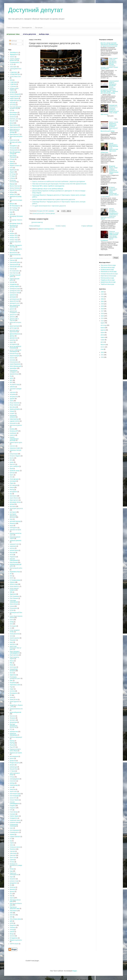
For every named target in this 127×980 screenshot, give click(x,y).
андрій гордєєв (14, 98)
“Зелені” (12, 57)
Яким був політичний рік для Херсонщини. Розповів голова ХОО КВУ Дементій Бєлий (59, 184)
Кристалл (12, 464)
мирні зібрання (14, 498)
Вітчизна (12, 204)
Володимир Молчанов (16, 216)
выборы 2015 (14, 238)
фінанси (12, 892)
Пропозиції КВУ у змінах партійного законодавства (48, 186)
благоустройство (15, 150)
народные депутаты (16, 541)
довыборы (13, 340)
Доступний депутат (36, 10)
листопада (104, 325)
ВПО (11, 229)
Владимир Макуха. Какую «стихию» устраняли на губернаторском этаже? (114, 170)
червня (103, 337)
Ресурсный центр (15, 763)
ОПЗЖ (12, 610)
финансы (12, 889)
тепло (11, 845)
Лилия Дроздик (14, 479)
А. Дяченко (13, 86)
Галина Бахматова (15, 255)
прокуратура (13, 722)
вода (11, 212)
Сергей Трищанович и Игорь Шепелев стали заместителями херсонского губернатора (109, 148)
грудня (103, 323)
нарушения (13, 546)
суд (11, 841)
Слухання (13, 814)
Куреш (12, 475)
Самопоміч (13, 781)
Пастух (12, 661)
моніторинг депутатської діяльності (13, 516)
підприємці (13, 675)
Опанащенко (13, 608)
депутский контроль (15, 322)
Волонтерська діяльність (14, 226)
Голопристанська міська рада (109, 274)
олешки (12, 606)
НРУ (11, 576)
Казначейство (14, 423)
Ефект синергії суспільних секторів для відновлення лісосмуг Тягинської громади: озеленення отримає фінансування (109, 64)
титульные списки (15, 847)
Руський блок (14, 769)
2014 (103, 318)
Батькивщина (14, 113)
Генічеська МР (14, 265)
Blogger (75, 971)
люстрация (13, 481)
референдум (13, 767)
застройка (13, 394)
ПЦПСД (12, 743)
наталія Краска (14, 550)
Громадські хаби (15, 293)
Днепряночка (14, 338)
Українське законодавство (14, 874)
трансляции (13, 853)
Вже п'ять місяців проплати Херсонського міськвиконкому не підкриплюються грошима (109, 45)
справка (12, 834)
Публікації (13, 41)
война (12, 214)
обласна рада (14, 584)
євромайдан (13, 368)
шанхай (12, 932)
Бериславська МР (15, 127)
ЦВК (11, 921)
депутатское (13, 315)
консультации (14, 454)
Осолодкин (13, 626)
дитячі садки (13, 328)
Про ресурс (39, 28)
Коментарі (13, 44)
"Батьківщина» (14, 52)
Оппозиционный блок (16, 613)
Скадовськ (13, 808)
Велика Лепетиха (15, 188)
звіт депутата (14, 397)
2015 (11, 80)
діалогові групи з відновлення (15, 331)
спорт (11, 828)
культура (12, 473)
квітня (102, 342)
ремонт (12, 758)
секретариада (14, 785)
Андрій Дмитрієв (15, 100)
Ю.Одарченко (14, 938)
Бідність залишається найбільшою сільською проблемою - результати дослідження (59, 181)
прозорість (13, 720)
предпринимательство (16, 709)
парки (11, 642)
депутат (12, 309)
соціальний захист (15, 820)
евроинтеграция (14, 356)
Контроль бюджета (15, 456)
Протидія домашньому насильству (14, 726)
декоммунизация (15, 299)
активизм (12, 92)
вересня (103, 330)
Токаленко (13, 849)
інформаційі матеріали (13, 416)
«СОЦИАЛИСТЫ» (15, 74)
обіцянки (12, 582)
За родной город (15, 384)
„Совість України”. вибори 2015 (15, 60)
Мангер (12, 490)
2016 (103, 314)
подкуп (12, 689)
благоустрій (13, 148)
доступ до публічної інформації (15, 347)
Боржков (12, 163)
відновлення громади (16, 200)
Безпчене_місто (14, 119)
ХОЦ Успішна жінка (15, 919)
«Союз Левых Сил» (15, 77)
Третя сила (13, 858)
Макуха (12, 487)
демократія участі (15, 303)
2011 (103, 355)
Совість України (14, 816)
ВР (11, 231)
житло (12, 378)
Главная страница (13, 28)
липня (102, 335)
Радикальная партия (16, 753)
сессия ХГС (13, 798)
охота (11, 636)
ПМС (11, 681)
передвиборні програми (14, 670)
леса (11, 477)
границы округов (15, 286)
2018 (103, 309)
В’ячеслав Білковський (13, 181)
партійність (13, 644)
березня (103, 345)
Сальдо (12, 777)
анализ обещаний (15, 94)
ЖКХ (11, 382)
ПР (11, 695)
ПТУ (11, 729)
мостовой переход (15, 521)
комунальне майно (15, 448)
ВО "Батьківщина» (15, 206)
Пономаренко (14, 693)
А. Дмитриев (13, 82)
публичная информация (14, 734)
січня (102, 349)
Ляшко (12, 483)
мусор (12, 526)
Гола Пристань (14, 273)
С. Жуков (12, 771)
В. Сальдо (13, 174)
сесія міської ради (15, 794)
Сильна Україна (14, 800)
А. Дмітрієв (13, 84)
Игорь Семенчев (15, 403)
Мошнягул (13, 523)
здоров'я (12, 399)
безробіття (13, 121)
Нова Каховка (14, 562)
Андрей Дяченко (15, 96)
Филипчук (13, 887)
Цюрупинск (13, 925)
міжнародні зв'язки (15, 502)
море (11, 519)
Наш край (13, 553)
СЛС (11, 810)
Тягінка (12, 869)
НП (11, 574)
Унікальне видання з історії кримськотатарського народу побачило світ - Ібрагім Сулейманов (110, 236)
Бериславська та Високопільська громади (15, 131)
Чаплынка (13, 928)
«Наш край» (13, 67)
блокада (12, 159)
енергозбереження (15, 364)
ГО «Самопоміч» (15, 271)
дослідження (13, 344)
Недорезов (13, 557)
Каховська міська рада (107, 269)
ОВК (11, 592)
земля (12, 401)
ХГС (11, 894)
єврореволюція (14, 374)
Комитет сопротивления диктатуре (14, 439)
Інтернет (12, 413)
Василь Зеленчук (15, 186)
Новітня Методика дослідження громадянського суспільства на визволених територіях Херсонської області (109, 214)
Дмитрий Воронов (15, 334)
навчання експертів (15, 530)
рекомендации (14, 756)
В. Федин (12, 176)
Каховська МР (14, 431)
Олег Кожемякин (15, 596)
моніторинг (13, 512)
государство (13, 284)
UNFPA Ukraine (14, 944)
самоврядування (15, 779)
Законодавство (27, 28)
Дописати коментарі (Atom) (46, 229)
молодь (12, 504)
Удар (11, 871)
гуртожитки (13, 295)
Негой (12, 555)
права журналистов (15, 702)
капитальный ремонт (16, 425)
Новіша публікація (35, 226)
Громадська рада (15, 289)
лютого (103, 347)
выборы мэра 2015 (15, 242)
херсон (12, 898)
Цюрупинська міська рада (108, 282)
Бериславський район (16, 136)
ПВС (11, 663)
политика (12, 691)
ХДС (11, 896)
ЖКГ (11, 380)
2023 (103, 297)
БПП (11, 168)
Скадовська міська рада (108, 280)
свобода (12, 783)
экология (12, 936)
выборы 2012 (14, 235)
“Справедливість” (15, 62)
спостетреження (14, 830)
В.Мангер (12, 178)
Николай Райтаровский (14, 560)
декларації (13, 297)
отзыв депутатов (15, 634)
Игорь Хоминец (14, 405)
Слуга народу (14, 812)
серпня (103, 333)
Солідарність (14, 818)
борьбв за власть (15, 166)
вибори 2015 (13, 194)
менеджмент (13, 492)
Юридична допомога (16, 940)
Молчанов (13, 506)
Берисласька (14, 140)
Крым (11, 469)
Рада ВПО (13, 747)
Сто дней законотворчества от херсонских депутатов (49, 206)
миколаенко (13, 496)
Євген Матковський (15, 366)
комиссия (12, 435)
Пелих (12, 665)
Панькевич (13, 640)
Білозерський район (16, 142)
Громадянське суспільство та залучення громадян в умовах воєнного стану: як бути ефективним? (110, 110)
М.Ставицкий (14, 485)
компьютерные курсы (16, 442)
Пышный (12, 745)
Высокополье (14, 253)
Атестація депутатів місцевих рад (15, 108)
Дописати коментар (37, 222)
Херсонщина (13, 911)
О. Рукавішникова (15, 580)
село (11, 787)
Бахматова (13, 117)
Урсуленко (13, 879)
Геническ (12, 260)
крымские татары (15, 471)
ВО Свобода (13, 210)
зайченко (12, 387)
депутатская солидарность (14, 312)
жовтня (103, 328)
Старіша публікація (87, 226)
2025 (103, 292)
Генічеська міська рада (107, 278)
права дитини (14, 699)
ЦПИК (12, 923)
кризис (12, 462)
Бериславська (14, 125)
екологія (12, 358)
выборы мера (14, 240)
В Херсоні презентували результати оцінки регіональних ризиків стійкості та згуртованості (110, 192)
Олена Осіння (14, 604)
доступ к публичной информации (15, 351)
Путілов (12, 741)
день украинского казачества (15, 306)
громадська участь (15, 291)
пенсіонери (13, 667)
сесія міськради (14, 796)
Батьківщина (13, 115)
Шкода (12, 934)
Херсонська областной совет (15, 908)
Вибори (12, 192)
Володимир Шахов (15, 223)
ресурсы (12, 765)
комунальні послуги (15, 450)
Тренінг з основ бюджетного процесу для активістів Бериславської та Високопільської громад (109, 127)
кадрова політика (15, 421)
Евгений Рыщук (14, 354)
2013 (103, 321)
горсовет (12, 282)
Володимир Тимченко (16, 220)
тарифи (12, 843)
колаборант (13, 433)
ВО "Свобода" (14, 208)
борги (11, 161)
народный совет (14, 544)
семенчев (13, 789)
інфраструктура (14, 419)
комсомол (13, 446)
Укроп (11, 877)
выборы (12, 233)
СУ (11, 839)
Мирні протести (14, 500)
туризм (12, 860)
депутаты (12, 317)
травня (103, 340)
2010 (103, 357)
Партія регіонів (14, 655)
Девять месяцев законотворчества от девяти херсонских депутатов (54, 199)
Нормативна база (15, 572)
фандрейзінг (13, 883)
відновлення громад (16, 196)
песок (11, 673)
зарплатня (13, 392)
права (12, 697)
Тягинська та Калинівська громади (16, 865)
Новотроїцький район (16, 568)
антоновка (13, 105)
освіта (12, 620)
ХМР (11, 913)
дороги (12, 342)
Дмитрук (53, 213)
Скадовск (12, 806)
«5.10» (12, 64)
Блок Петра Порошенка (13, 156)
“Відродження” (14, 55)
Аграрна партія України (14, 89)
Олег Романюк (14, 598)
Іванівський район (15, 409)
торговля (12, 851)
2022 (103, 299)
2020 (103, 304)
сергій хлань (13, 791)
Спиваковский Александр (14, 825)
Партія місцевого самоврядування (15, 652)
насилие (12, 548)
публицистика (14, 732)
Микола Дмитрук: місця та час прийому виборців (48, 189)
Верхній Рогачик (14, 190)
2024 (103, 294)
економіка (13, 360)
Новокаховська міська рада (109, 272)
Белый (35, 213)
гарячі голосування (15, 258)
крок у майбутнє (14, 466)
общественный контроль (14, 589)
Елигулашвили (14, 362)
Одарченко (13, 594)
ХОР (11, 917)
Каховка (12, 429)
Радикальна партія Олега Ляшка (15, 750)
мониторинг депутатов (16, 508)
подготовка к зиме (15, 685)
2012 (103, 352)
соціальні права (14, 822)
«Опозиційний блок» (16, 69)
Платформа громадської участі (15, 678)
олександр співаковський (14, 601)
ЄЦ (11, 376)
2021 (103, 301)
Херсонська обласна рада (108, 265)
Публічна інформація (16, 737)
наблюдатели (14, 528)
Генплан (12, 269)
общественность (15, 586)
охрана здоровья (15, 638)
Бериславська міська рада (108, 276)
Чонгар (12, 930)
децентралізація (14, 326)
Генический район (15, 262)
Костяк (12, 458)
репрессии (13, 761)
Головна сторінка (61, 226)
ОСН (11, 624)
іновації (12, 411)
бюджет (12, 172)
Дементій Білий (14, 301)
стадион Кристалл (15, 837)
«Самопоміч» (14, 72)
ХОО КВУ (12, 915)
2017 (103, 311)
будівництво (13, 170)
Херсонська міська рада (108, 267)
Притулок (12, 716)
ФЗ (11, 885)
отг (11, 628)
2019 (103, 306)
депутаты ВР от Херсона (44, 213)
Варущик (12, 184)
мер (11, 494)
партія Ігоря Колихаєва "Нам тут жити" (15, 648)
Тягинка (12, 862)
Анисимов (13, 103)
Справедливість (14, 832)
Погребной (13, 683)
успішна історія (14, 881)
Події (11, 687)
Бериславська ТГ (15, 134)
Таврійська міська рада (107, 284)
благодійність (14, 146)
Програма (13, 718)
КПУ (11, 460)
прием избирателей (15, 712)
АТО (11, 110)
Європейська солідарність (14, 371)
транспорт (13, 855)
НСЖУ (12, 578)
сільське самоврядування (15, 803)
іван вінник (13, 407)
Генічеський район (15, 267)
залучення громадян (16, 389)
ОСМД (12, 622)
